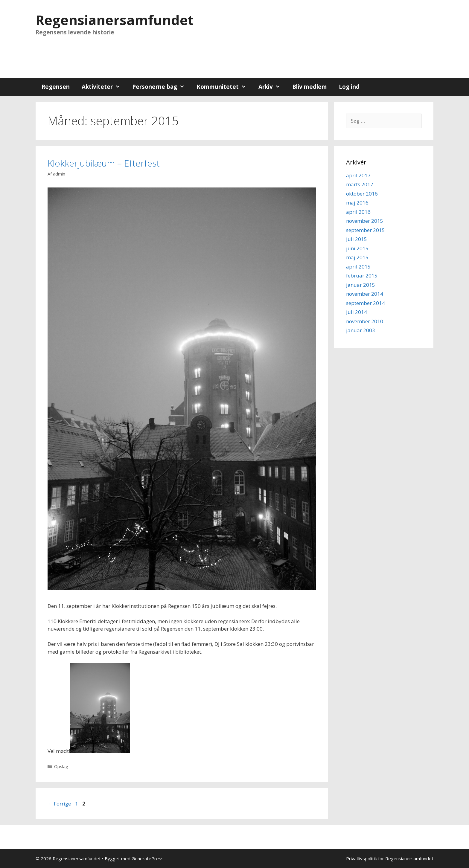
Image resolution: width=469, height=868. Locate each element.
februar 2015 (362, 276)
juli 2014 (357, 312)
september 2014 (366, 303)
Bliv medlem (310, 87)
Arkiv (272, 87)
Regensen (56, 87)
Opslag (61, 766)
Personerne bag (161, 87)
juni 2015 (357, 248)
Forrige (59, 804)
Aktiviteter (104, 87)
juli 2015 (357, 239)
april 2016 (358, 212)
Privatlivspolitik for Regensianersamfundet (390, 858)
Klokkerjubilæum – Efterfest (104, 163)
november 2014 (365, 294)
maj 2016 (357, 203)
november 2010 (365, 321)
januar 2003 (361, 330)
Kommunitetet (224, 87)
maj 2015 (357, 257)
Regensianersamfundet (115, 20)
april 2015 (358, 267)
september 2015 (366, 230)
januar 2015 (361, 285)
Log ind (349, 87)
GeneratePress (148, 858)
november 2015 (365, 221)
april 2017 (358, 175)
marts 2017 (360, 184)
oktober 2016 (362, 194)
